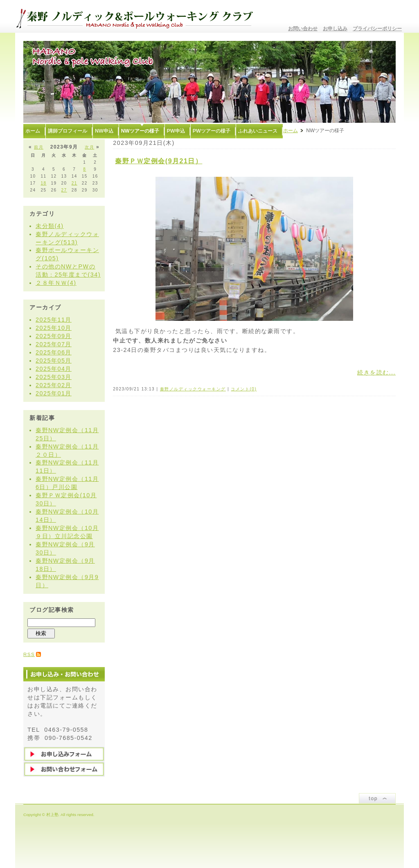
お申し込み (335, 29)
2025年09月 (54, 336)
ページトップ (377, 798)
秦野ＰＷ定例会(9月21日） (159, 161)
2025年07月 (54, 344)
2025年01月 (54, 393)
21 (74, 183)
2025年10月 (54, 328)
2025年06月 (54, 352)
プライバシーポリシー (377, 29)
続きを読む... (376, 372)
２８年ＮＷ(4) (56, 283)
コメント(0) (244, 389)
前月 (39, 147)
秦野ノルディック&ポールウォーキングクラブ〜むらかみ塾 (138, 16)
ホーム (291, 131)
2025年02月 (54, 385)
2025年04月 (54, 369)
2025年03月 (54, 377)
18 (43, 183)
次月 (89, 147)
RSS (29, 654)
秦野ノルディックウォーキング (193, 389)
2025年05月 (54, 361)
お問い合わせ (303, 29)
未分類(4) (50, 226)
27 (64, 190)
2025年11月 (54, 320)
